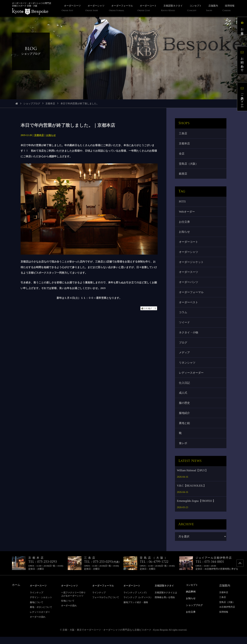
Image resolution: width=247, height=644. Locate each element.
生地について (68, 608)
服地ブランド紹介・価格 (136, 609)
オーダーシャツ (189, 254)
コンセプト (193, 592)
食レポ (183, 450)
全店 (182, 154)
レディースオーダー (191, 378)
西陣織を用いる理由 (165, 605)
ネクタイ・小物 (189, 337)
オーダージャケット (191, 265)
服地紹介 (185, 419)
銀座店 (183, 175)
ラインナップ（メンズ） (136, 600)
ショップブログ (32, 104)
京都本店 (50, 104)
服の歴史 (185, 409)
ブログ (183, 347)
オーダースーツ (189, 275)
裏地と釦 (185, 430)
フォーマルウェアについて (106, 605)
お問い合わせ (243, 61)
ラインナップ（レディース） (138, 605)
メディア (185, 358)
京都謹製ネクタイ (166, 593)
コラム (183, 316)
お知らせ (51, 135)
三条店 (183, 134)
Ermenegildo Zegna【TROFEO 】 (196, 508)
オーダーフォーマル (191, 296)
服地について (37, 609)
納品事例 (191, 599)
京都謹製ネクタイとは (166, 600)
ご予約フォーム (243, 97)
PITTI (182, 203)
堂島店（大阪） (189, 165)
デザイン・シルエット (41, 605)
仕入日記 (185, 388)
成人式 (183, 399)
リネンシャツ (187, 368)
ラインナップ (37, 600)
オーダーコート (189, 244)
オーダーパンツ (189, 285)
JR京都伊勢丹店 (227, 614)
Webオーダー (187, 213)
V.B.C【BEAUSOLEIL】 (191, 493)
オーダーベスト (189, 306)
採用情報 (224, 619)
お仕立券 (185, 223)
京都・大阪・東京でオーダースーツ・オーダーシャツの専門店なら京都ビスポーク (107, 637)
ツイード (185, 327)
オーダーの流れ (38, 624)
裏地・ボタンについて (41, 614)
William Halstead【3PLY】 (192, 478)
